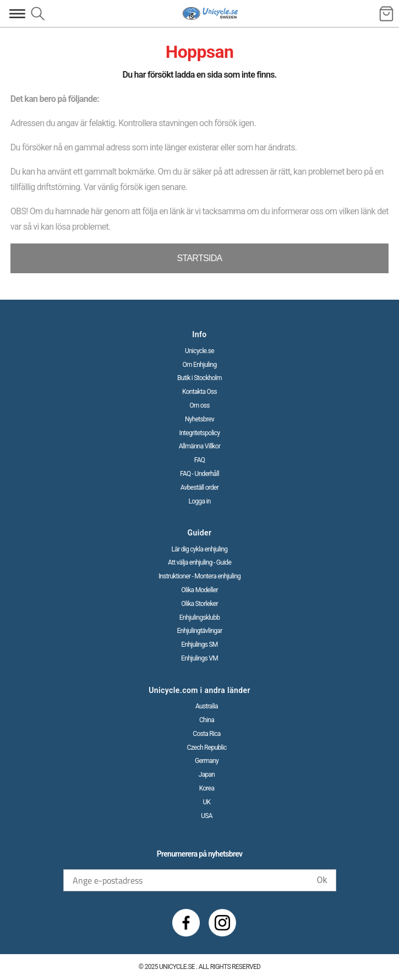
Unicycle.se (199, 351)
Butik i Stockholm (199, 378)
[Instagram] (222, 923)
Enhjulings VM (199, 658)
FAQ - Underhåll (199, 474)
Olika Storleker (199, 604)
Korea (207, 788)
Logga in (199, 501)
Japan (207, 775)
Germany (207, 761)
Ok (322, 880)
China (207, 720)
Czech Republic (207, 748)
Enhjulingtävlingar (199, 631)
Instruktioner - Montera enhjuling (199, 576)
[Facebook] (186, 923)
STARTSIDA (199, 258)
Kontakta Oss (199, 392)
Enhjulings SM (199, 645)
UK (207, 802)
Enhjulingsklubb (200, 618)
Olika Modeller (199, 590)
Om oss (199, 405)
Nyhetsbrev (199, 419)
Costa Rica (206, 734)
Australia (207, 706)
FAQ (200, 460)
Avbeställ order (199, 488)
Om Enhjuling (199, 365)
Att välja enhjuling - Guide (199, 562)
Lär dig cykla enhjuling (200, 549)
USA (207, 816)
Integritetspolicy (200, 433)
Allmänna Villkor (200, 446)
